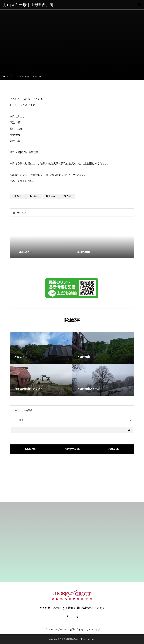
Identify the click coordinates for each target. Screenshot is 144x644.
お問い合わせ (77, 630)
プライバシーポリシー (55, 630)
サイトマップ (93, 630)
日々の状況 (22, 213)
